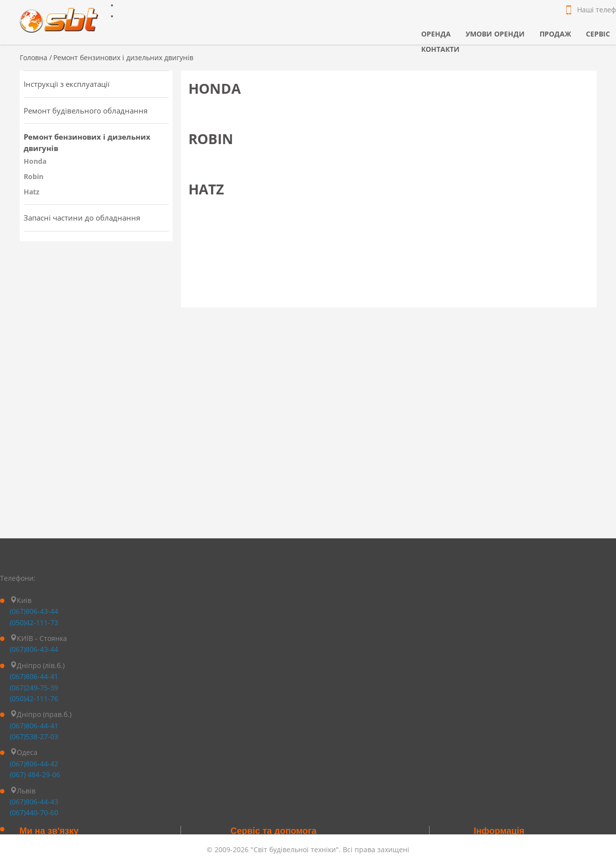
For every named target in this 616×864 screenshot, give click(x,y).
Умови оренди (495, 34)
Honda (35, 161)
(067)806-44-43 (34, 802)
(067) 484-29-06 (35, 774)
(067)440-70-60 (34, 812)
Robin (34, 176)
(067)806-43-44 (34, 611)
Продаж (555, 34)
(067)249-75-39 (34, 688)
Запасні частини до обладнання (82, 218)
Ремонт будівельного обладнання (86, 111)
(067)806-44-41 (34, 676)
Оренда (436, 34)
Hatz (32, 192)
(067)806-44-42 (34, 764)
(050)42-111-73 (34, 622)
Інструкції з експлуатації (67, 84)
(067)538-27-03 (34, 736)
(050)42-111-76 (34, 698)
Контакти (440, 49)
